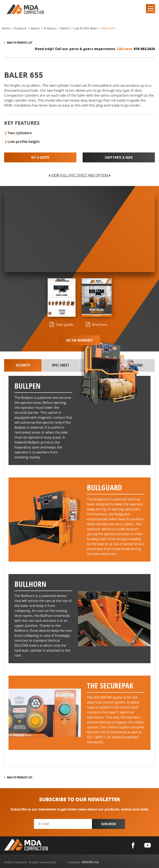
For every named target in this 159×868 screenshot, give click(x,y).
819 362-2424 (144, 49)
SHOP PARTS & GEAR (119, 157)
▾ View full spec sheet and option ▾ (80, 175)
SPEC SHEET (61, 365)
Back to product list (20, 43)
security (23, 365)
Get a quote (40, 157)
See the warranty (79, 340)
